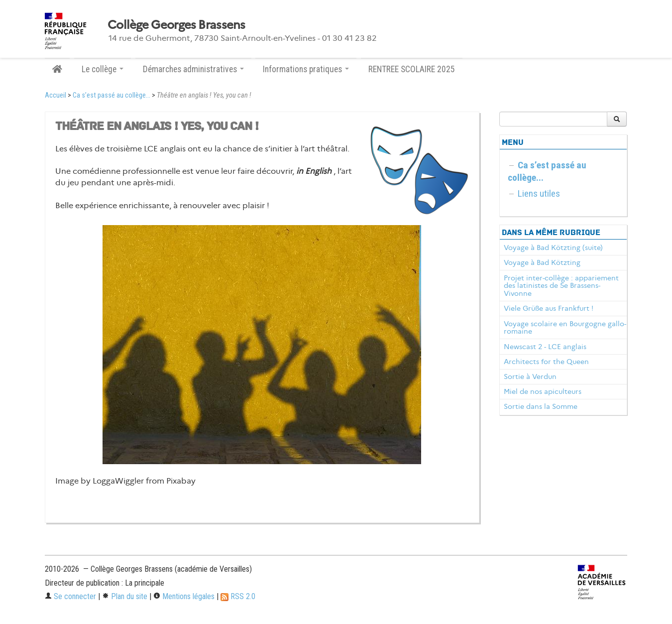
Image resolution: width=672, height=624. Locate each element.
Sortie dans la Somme (541, 406)
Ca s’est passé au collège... (112, 95)
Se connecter (70, 596)
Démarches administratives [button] (193, 69)
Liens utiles (539, 193)
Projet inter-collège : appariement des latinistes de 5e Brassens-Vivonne (561, 286)
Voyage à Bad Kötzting (542, 262)
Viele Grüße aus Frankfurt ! (549, 308)
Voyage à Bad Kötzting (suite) (553, 248)
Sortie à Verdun (530, 376)
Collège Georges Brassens (176, 25)
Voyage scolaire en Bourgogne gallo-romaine (565, 328)
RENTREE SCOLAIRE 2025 (412, 69)
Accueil (56, 95)
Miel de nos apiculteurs (543, 391)
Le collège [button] (103, 69)
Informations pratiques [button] (306, 69)
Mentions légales (184, 596)
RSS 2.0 (238, 596)
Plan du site (125, 596)
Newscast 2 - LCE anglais (545, 347)
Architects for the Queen (546, 362)
